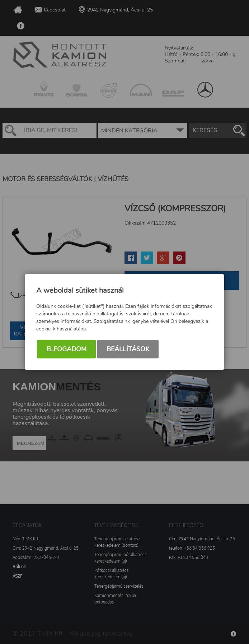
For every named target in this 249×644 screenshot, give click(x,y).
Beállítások (128, 349)
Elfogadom (66, 349)
